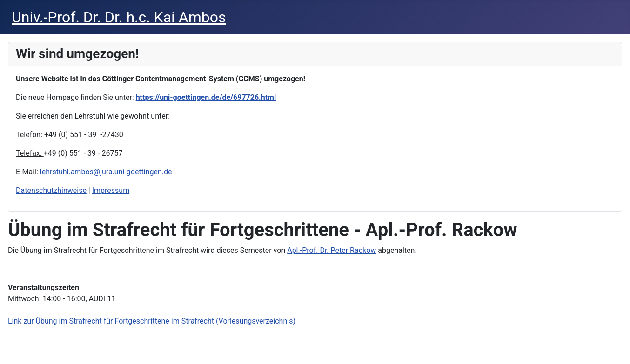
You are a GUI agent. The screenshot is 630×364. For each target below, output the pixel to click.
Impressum (111, 190)
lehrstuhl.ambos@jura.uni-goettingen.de (106, 172)
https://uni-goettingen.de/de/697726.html (206, 97)
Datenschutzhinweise (51, 190)
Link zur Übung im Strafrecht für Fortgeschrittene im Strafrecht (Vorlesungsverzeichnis (150, 321)
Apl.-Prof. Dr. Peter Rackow (332, 250)
